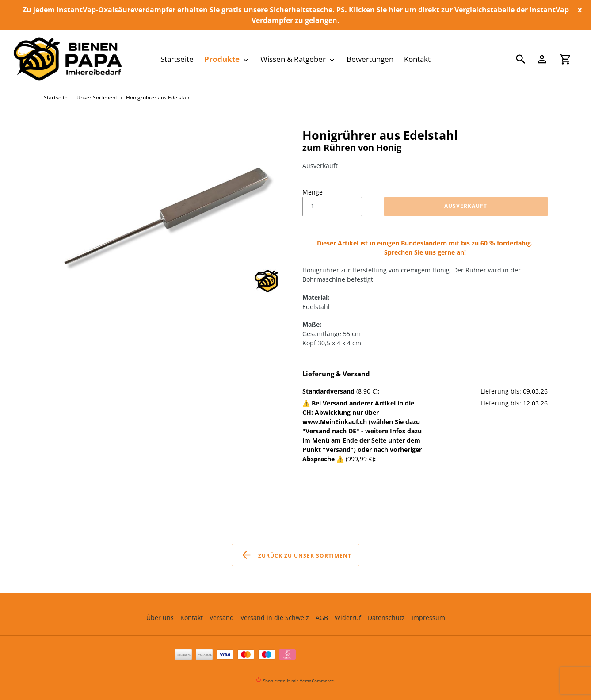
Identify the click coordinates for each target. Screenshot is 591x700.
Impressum (428, 618)
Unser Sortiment (97, 98)
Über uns (160, 618)
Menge (313, 192)
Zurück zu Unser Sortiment (296, 555)
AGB (322, 618)
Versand (222, 618)
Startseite (56, 98)
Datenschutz (386, 618)
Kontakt (192, 618)
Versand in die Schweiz (275, 618)
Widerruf (348, 618)
